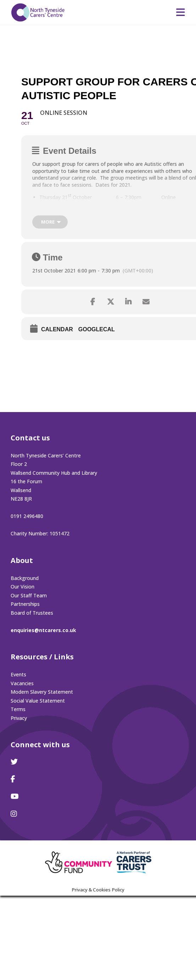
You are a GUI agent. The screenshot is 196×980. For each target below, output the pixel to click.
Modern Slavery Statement (42, 692)
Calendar (57, 329)
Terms (18, 709)
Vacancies (22, 683)
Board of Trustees (32, 613)
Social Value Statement (38, 701)
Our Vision (23, 587)
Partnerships (25, 604)
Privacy (19, 718)
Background (25, 578)
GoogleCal (97, 329)
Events (18, 674)
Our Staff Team (29, 595)
